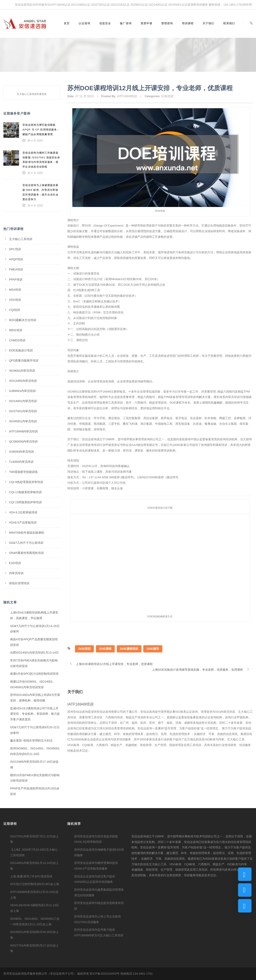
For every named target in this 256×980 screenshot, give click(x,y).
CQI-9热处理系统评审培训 (26, 482)
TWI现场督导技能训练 (23, 472)
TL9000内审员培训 (21, 462)
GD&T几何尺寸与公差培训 (26, 543)
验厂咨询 (126, 23)
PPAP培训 (16, 280)
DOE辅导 (153, 649)
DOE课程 (105, 649)
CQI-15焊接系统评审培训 (25, 502)
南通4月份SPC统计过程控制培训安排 (34, 674)
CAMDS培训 (17, 340)
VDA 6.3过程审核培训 (23, 512)
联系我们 (229, 23)
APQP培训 (16, 259)
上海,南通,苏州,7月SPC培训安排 (31, 876)
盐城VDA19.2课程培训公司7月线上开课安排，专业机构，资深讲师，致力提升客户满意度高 (35, 714)
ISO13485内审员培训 (23, 381)
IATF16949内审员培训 (23, 431)
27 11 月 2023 (84, 96)
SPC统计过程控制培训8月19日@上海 (35, 884)
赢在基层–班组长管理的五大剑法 (31, 741)
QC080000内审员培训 (23, 442)
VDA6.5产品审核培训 (23, 523)
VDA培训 (15, 300)
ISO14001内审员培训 (23, 401)
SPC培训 (15, 249)
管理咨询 (167, 23)
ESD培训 (15, 563)
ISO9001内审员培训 (22, 371)
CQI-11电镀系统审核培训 (25, 492)
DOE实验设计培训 (21, 350)
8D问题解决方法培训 (23, 320)
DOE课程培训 (129, 649)
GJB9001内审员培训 (22, 391)
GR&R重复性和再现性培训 (26, 553)
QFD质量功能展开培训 (24, 361)
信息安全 (105, 23)
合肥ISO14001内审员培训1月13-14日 (34, 653)
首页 (67, 23)
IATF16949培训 (127, 96)
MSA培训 (15, 290)
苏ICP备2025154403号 (105, 974)
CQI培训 (14, 310)
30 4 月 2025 (35, 141)
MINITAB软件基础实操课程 (26, 533)
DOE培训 (167, 96)
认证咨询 (84, 23)
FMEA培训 (16, 269)
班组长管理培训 (19, 583)
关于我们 (208, 23)
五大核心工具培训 (21, 239)
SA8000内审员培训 (21, 452)
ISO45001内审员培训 (23, 421)
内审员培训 (16, 573)
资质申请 (146, 23)
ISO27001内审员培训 (23, 411)
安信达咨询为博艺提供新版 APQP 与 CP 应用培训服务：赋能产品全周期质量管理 (41, 130)
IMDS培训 (16, 330)
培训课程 (188, 23)
